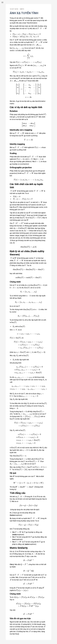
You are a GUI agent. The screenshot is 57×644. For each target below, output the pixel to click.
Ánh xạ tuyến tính (24, 13)
